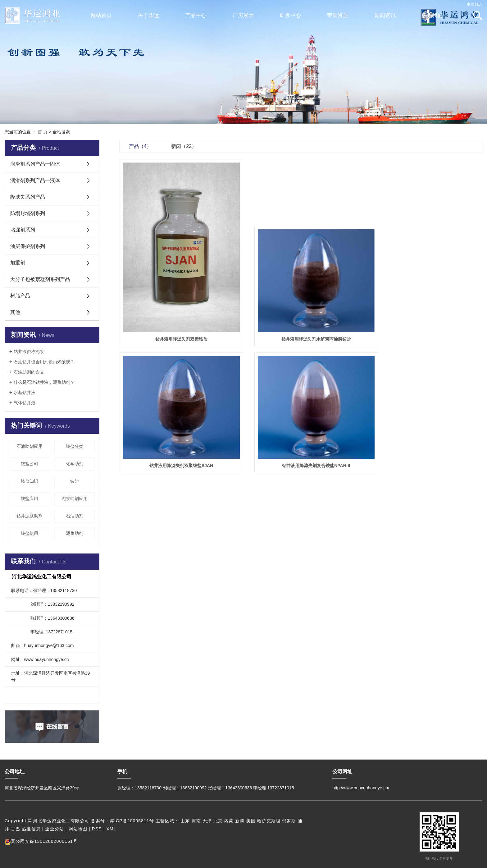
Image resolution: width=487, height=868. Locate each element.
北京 (218, 821)
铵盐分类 (75, 446)
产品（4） (140, 146)
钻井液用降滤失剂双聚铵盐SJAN (425, 324)
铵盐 (75, 481)
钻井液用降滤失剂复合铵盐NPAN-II (176, 442)
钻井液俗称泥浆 (29, 351)
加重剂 (18, 263)
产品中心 (196, 15)
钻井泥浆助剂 (30, 516)
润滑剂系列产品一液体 (35, 180)
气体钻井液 (25, 403)
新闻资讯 (385, 15)
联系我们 (432, 15)
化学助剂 (75, 464)
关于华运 (148, 15)
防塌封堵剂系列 (28, 213)
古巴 (16, 829)
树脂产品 (20, 296)
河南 (196, 821)
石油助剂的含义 (29, 372)
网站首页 (101, 15)
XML (112, 829)
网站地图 (78, 829)
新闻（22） (184, 146)
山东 (185, 821)
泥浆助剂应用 (75, 498)
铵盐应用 (30, 498)
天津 (207, 821)
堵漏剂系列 (23, 230)
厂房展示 (243, 15)
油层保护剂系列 (28, 246)
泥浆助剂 (75, 533)
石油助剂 (75, 516)
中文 (471, 4)
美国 (251, 821)
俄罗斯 (289, 821)
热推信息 (31, 829)
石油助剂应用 (30, 446)
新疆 (240, 821)
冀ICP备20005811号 (132, 821)
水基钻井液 (25, 393)
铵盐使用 (30, 533)
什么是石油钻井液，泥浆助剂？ (44, 382)
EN (480, 4)
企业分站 (54, 829)
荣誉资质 (338, 15)
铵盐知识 (30, 481)
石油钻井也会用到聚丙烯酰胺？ (44, 362)
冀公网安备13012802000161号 (41, 841)
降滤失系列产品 (28, 197)
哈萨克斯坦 (269, 821)
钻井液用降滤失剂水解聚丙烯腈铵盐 (301, 324)
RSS (97, 829)
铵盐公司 (30, 464)
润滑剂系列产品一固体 (35, 164)
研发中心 (290, 15)
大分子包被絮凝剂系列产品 (40, 279)
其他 (15, 312)
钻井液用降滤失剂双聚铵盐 (176, 324)
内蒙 (229, 821)
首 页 (43, 132)
